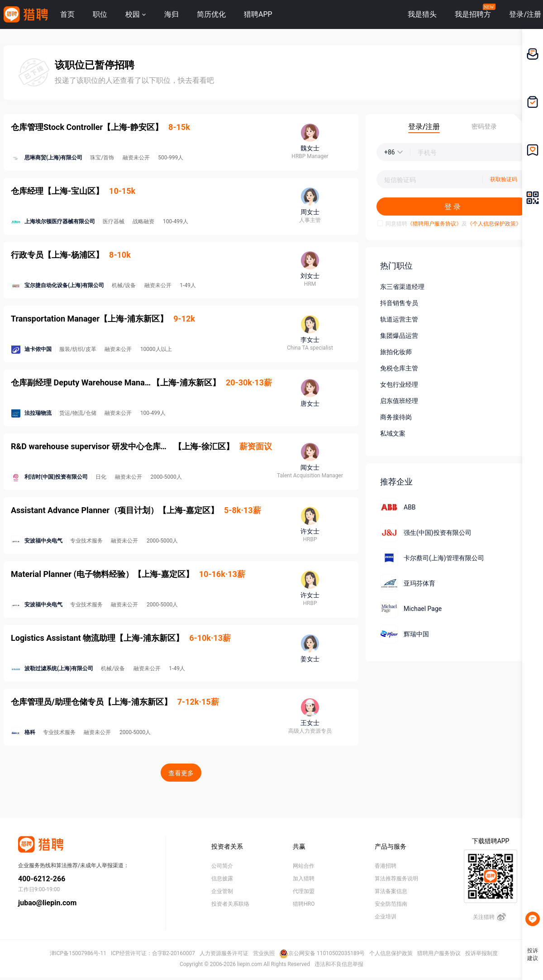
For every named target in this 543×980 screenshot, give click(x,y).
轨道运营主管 (399, 319)
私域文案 (393, 433)
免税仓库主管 (399, 368)
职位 (100, 14)
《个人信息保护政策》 (494, 224)
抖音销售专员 (399, 303)
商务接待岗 (396, 417)
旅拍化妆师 (396, 352)
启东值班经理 (399, 401)
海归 (171, 14)
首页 (67, 14)
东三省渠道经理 (402, 287)
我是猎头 (422, 14)
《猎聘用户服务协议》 (434, 224)
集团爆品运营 (399, 336)
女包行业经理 (399, 384)
